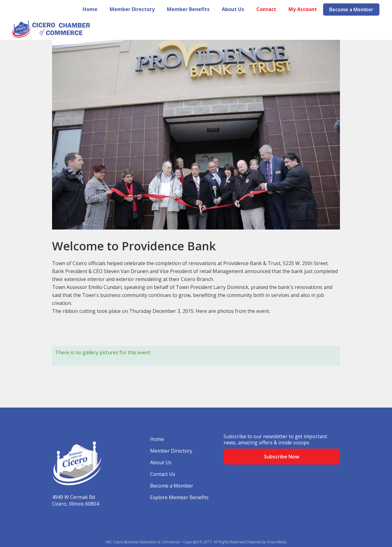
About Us (233, 9)
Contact (266, 9)
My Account (303, 9)
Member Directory (132, 9)
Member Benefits (188, 9)
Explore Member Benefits (179, 497)
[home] (45, 29)
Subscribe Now (282, 457)
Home (90, 9)
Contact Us (163, 474)
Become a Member (351, 9)
